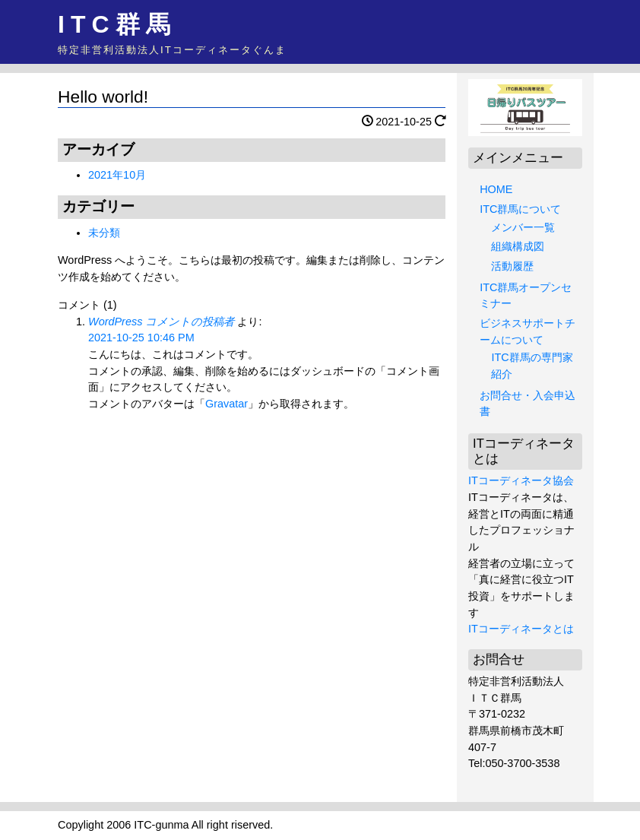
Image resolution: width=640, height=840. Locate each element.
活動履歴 (512, 266)
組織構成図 (518, 246)
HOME (496, 189)
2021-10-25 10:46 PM (141, 338)
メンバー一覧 (523, 227)
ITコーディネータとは (521, 629)
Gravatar (227, 404)
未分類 (104, 233)
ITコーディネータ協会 (521, 480)
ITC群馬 (117, 24)
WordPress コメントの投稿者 (161, 322)
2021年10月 (117, 175)
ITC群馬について (520, 209)
